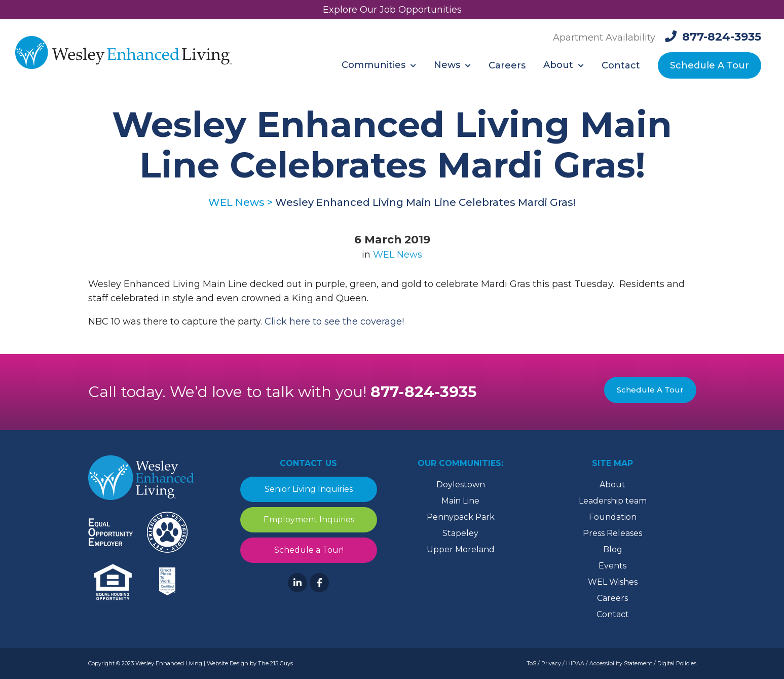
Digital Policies (677, 663)
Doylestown (461, 485)
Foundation (613, 517)
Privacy (551, 663)
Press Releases (612, 533)
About (612, 485)
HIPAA (575, 663)
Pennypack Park (461, 517)
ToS (531, 663)
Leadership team (613, 501)
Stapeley (460, 533)
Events (612, 566)
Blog (613, 549)
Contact (613, 614)
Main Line (460, 501)
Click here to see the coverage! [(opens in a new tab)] (334, 321)
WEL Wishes (613, 582)
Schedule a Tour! (308, 550)
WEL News (398, 255)
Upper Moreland (461, 549)
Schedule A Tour (650, 390)
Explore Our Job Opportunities (392, 10)
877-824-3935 (424, 392)
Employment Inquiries (308, 520)
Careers (612, 598)
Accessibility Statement (621, 663)
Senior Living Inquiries (309, 489)
